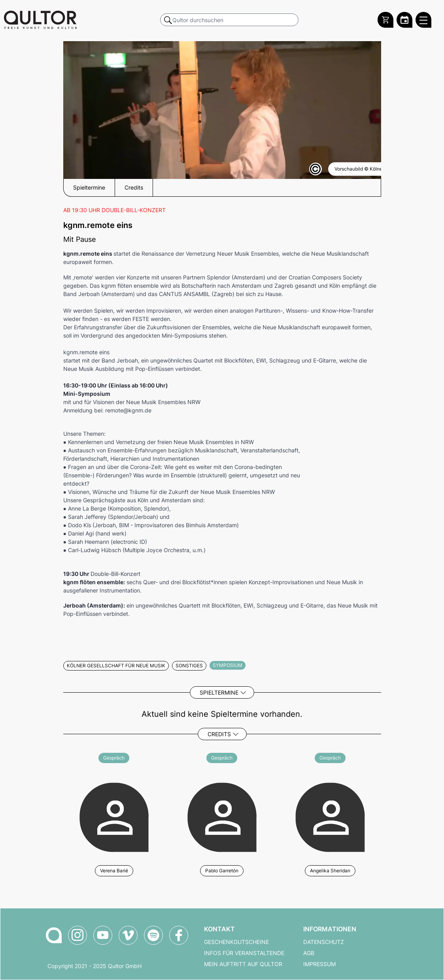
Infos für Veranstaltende (244, 953)
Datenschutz (324, 942)
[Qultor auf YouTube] (103, 935)
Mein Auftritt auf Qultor (243, 964)
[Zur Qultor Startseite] (40, 20)
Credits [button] (134, 188)
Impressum (319, 964)
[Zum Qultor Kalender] (404, 20)
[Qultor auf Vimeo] (128, 935)
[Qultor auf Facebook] (179, 935)
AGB (309, 953)
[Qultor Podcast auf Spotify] (153, 935)
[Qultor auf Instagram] (77, 935)
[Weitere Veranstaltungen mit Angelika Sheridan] (330, 816)
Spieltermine (219, 692)
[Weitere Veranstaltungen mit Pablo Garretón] (222, 816)
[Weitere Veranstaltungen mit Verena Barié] (114, 816)
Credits (219, 734)
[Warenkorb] (385, 20)
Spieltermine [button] (89, 188)
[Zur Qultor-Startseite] (54, 935)
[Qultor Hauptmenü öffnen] (423, 20)
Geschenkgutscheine (236, 942)
